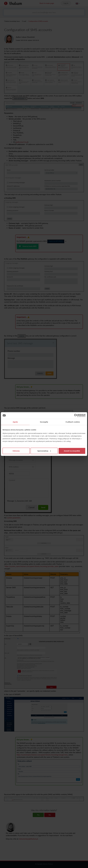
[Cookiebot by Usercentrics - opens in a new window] (76, 416)
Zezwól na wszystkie (72, 451)
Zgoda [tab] (15, 422)
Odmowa (16, 451)
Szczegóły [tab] (44, 422)
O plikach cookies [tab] (73, 422)
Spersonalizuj (44, 451)
